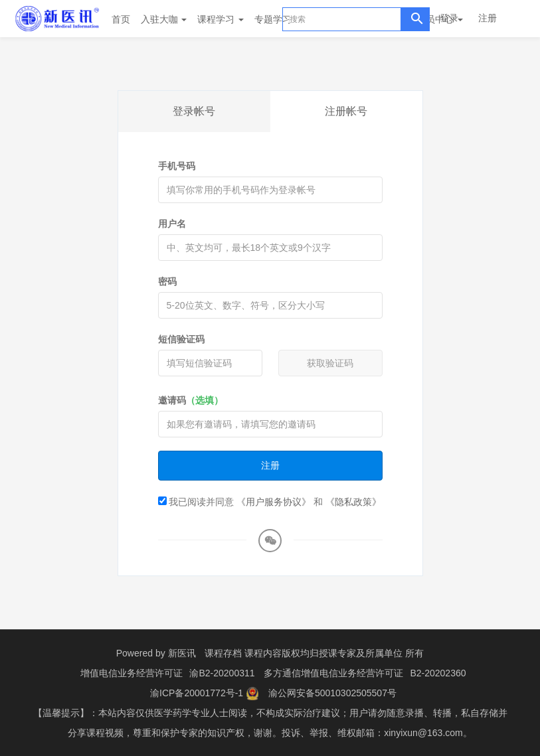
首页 (121, 19)
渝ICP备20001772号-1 (197, 693)
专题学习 (278, 19)
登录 (449, 18)
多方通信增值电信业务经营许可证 (333, 673)
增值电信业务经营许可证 (132, 673)
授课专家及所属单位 (361, 653)
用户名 (172, 224)
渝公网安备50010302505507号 (332, 693)
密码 (167, 281)
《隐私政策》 (353, 502)
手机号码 (177, 166)
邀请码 (191, 400)
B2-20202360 (438, 673)
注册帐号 (346, 111)
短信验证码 (181, 339)
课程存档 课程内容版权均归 (262, 653)
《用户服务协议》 (274, 502)
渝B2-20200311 (222, 673)
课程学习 (221, 19)
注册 (488, 18)
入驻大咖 (164, 19)
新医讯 (182, 653)
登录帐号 (194, 111)
